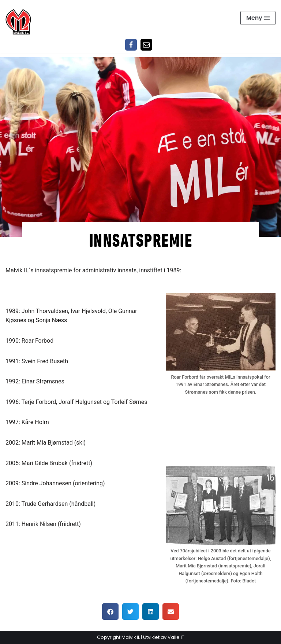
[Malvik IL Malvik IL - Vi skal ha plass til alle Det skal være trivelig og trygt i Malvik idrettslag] (18, 22)
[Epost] (146, 45)
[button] (110, 612)
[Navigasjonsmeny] (258, 18)
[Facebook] (131, 45)
